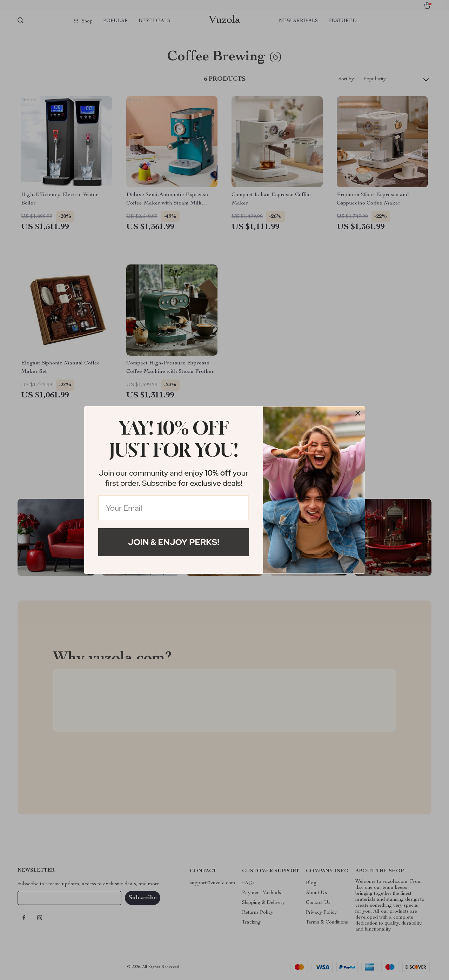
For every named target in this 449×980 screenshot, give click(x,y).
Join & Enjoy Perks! (174, 542)
